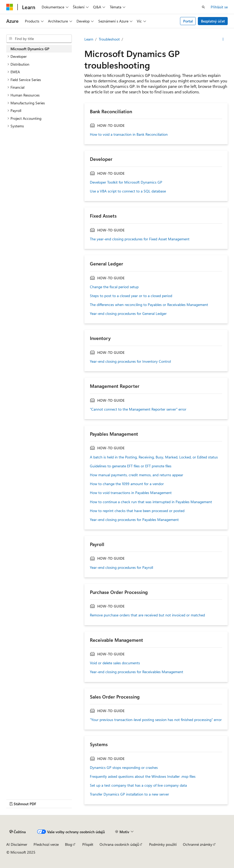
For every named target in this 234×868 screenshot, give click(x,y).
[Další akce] (223, 39)
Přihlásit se (219, 7)
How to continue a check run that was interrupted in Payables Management (151, 502)
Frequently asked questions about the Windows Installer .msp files (143, 776)
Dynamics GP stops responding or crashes (124, 768)
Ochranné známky (198, 844)
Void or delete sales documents (115, 663)
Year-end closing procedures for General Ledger (128, 314)
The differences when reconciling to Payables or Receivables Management (149, 305)
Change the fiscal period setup (114, 287)
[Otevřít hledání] (203, 7)
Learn (89, 39)
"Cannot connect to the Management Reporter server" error (138, 409)
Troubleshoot (109, 39)
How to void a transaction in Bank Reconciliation (129, 134)
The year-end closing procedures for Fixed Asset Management (140, 239)
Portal (188, 21)
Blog (69, 844)
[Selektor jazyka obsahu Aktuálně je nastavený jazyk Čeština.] (18, 832)
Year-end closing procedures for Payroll (121, 568)
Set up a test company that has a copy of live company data (138, 785)
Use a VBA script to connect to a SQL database (128, 191)
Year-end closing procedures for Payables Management (134, 520)
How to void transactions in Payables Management (131, 493)
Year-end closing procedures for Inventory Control (130, 361)
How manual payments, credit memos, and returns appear (137, 475)
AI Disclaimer (17, 844)
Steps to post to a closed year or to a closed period (131, 296)
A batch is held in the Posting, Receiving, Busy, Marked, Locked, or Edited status (154, 457)
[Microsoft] (10, 7)
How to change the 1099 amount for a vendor (127, 484)
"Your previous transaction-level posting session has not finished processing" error (156, 720)
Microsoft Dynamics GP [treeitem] (30, 49)
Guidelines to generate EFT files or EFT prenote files (131, 466)
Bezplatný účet (213, 21)
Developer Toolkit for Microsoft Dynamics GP (126, 182)
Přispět (88, 844)
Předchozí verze (46, 844)
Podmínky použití (163, 844)
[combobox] (39, 39)
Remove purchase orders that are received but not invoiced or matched (147, 615)
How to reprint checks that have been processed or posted (137, 511)
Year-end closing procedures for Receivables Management (137, 672)
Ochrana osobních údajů (119, 844)
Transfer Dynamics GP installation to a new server (129, 794)
